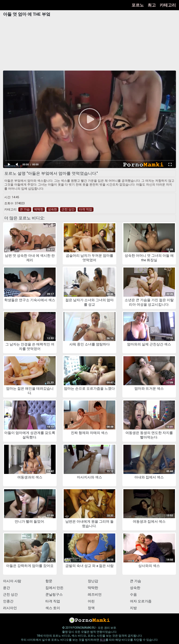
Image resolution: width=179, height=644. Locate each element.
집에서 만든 (54, 588)
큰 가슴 (25, 209)
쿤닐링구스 (54, 594)
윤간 (7, 588)
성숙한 (52, 209)
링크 (103, 640)
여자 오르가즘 (141, 601)
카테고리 (168, 5)
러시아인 (10, 608)
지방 (133, 608)
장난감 (93, 581)
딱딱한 (39, 209)
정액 (91, 608)
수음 (133, 594)
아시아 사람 (12, 581)
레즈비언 (95, 594)
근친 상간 (68, 209)
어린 (91, 601)
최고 (152, 5)
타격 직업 (86, 209)
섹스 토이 (53, 608)
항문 (49, 581)
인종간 (8, 601)
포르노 (138, 5)
